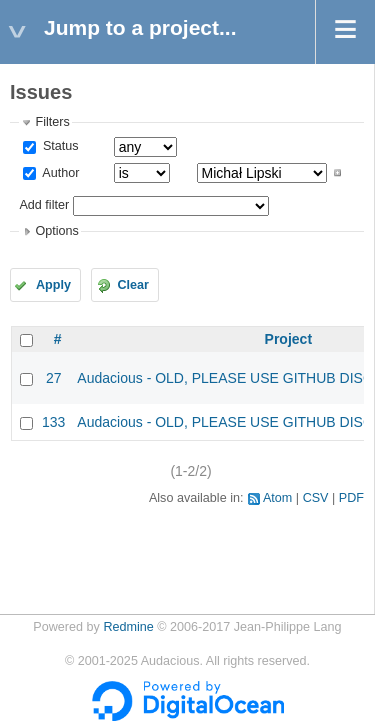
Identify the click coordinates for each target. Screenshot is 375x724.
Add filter (44, 205)
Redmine (128, 627)
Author (59, 173)
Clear (133, 285)
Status (58, 146)
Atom (277, 498)
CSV (316, 498)
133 (53, 422)
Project (288, 339)
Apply (53, 285)
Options (56, 231)
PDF (351, 498)
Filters (52, 122)
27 (54, 378)
